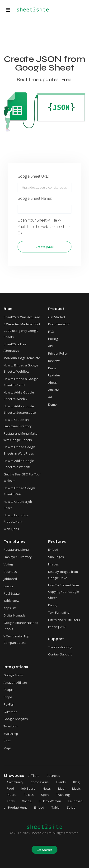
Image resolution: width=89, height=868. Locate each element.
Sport (45, 795)
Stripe (8, 697)
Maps (8, 748)
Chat (7, 741)
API (50, 346)
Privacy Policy (58, 353)
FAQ (51, 332)
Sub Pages (56, 557)
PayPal (9, 704)
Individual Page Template (22, 358)
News (47, 788)
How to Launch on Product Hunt (16, 518)
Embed (53, 550)
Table (56, 807)
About (52, 383)
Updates (54, 375)
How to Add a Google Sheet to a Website (19, 464)
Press (52, 368)
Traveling (63, 795)
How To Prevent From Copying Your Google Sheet (64, 591)
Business (10, 572)
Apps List (10, 608)
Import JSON (57, 627)
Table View (11, 601)
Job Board (28, 788)
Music (76, 788)
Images (54, 564)
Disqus (9, 690)
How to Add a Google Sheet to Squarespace (20, 409)
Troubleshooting (60, 647)
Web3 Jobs (11, 529)
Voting (8, 564)
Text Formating (59, 612)
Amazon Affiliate (15, 683)
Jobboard (10, 579)
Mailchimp (11, 734)
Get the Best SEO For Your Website (22, 477)
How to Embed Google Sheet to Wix (20, 491)
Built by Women (50, 801)
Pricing (53, 339)
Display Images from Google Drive (63, 575)
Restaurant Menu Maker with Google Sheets (21, 437)
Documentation (59, 324)
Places (12, 795)
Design (53, 605)
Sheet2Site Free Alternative (15, 347)
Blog (76, 782)
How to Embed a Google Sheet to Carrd (21, 382)
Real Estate (12, 593)
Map (61, 788)
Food (10, 788)
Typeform (11, 726)
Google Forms (14, 675)
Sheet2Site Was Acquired (22, 317)
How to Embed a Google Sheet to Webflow (21, 368)
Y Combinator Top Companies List (16, 639)
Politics (29, 795)
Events (8, 586)
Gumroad (10, 712)
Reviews (54, 361)
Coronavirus (40, 782)
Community (15, 782)
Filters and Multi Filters (64, 620)
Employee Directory (18, 557)
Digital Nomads (14, 615)
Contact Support (60, 654)
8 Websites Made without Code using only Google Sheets (22, 330)
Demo (52, 404)
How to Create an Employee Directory (18, 423)
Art (50, 397)
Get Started (56, 317)
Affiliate (54, 390)
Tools (11, 801)
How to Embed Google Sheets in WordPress (20, 450)
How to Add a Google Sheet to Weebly (19, 396)
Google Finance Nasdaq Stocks (21, 626)
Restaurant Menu (16, 550)
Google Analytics (16, 719)
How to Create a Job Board (18, 505)
